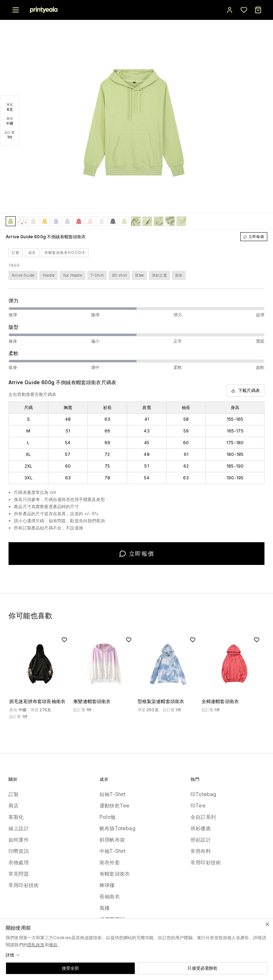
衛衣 (179, 275)
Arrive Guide (23, 275)
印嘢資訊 (19, 851)
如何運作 (19, 840)
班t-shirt (119, 275)
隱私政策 (36, 945)
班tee (139, 275)
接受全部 (71, 968)
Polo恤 (108, 817)
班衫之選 (159, 275)
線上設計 (19, 828)
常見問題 (19, 874)
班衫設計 (201, 840)
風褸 (105, 908)
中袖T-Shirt (113, 851)
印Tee (198, 805)
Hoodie (49, 275)
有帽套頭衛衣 (115, 874)
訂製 (16, 252)
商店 (14, 805)
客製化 (16, 817)
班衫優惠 (201, 828)
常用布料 (201, 851)
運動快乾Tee (114, 805)
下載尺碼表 (245, 390)
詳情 (13, 955)
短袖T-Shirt (113, 794)
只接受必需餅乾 (202, 968)
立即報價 (254, 236)
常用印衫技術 (24, 885)
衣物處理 (19, 862)
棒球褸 (107, 885)
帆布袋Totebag (117, 828)
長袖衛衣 (110, 896)
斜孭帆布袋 (112, 840)
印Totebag (203, 794)
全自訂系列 (203, 817)
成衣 (32, 252)
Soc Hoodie (73, 275)
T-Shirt (97, 275)
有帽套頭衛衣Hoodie (65, 252)
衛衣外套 (110, 862)
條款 (53, 945)
